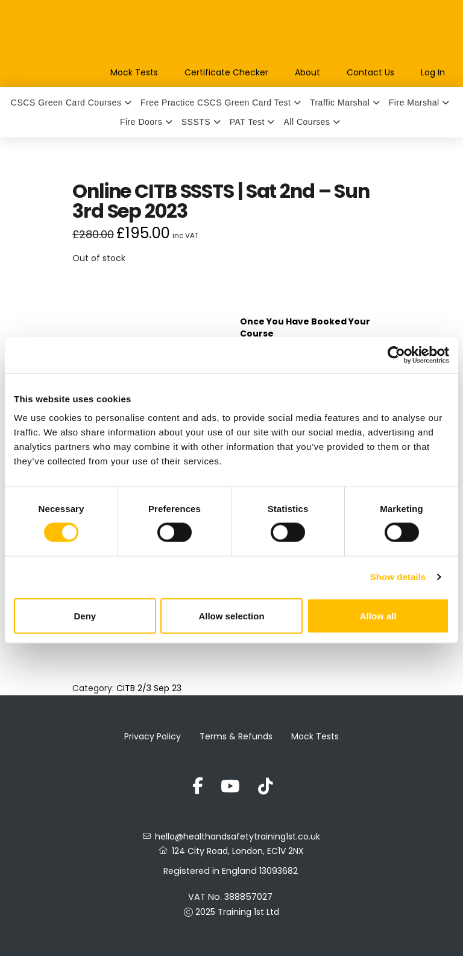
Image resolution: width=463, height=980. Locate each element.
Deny (85, 615)
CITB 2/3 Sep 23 (149, 688)
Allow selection (231, 615)
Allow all (378, 615)
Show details (398, 577)
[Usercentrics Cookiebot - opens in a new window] (396, 355)
